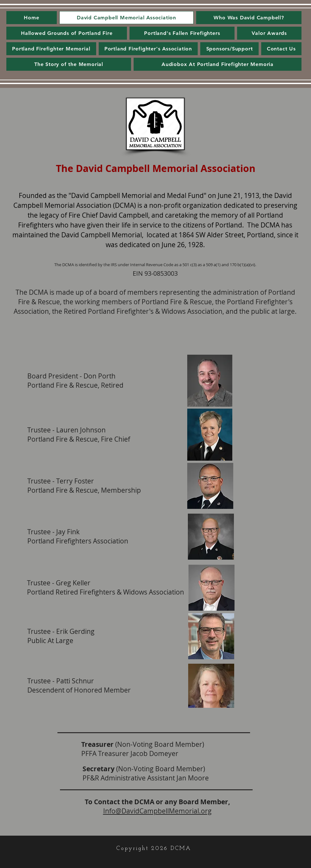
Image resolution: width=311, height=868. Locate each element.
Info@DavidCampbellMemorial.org (157, 811)
